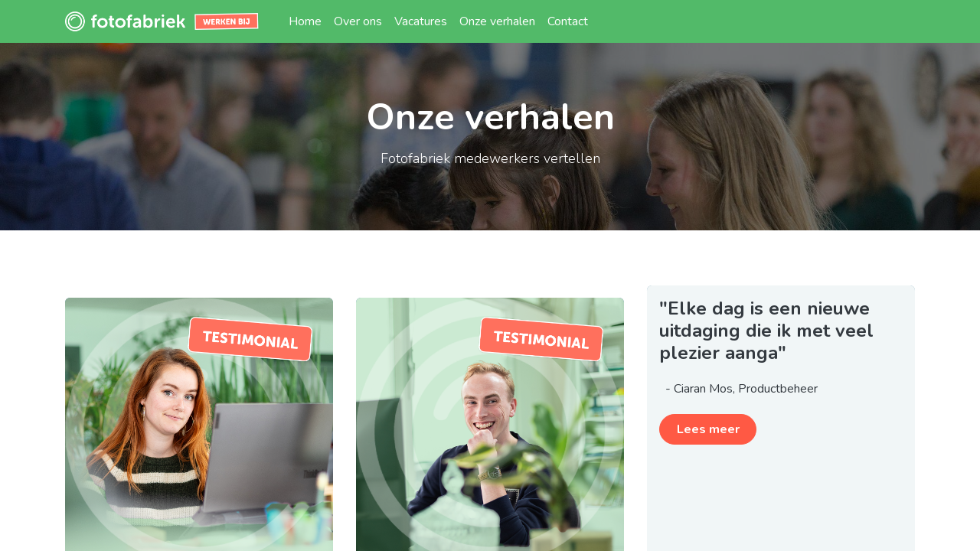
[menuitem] (305, 21)
